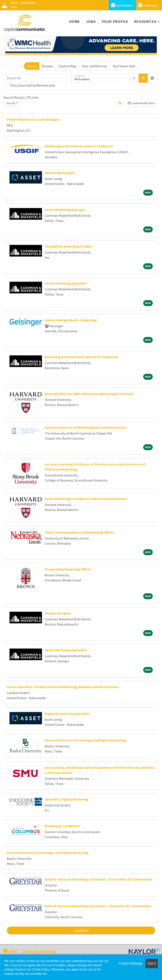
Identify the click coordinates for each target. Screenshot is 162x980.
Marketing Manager (60, 173)
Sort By (11, 103)
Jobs (91, 21)
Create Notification (141, 103)
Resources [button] (145, 21)
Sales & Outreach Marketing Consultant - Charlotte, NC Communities (98, 906)
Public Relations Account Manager (33, 119)
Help (10, 951)
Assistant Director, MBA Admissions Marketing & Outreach (89, 394)
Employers (148, 5)
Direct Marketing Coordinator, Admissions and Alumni (86, 499)
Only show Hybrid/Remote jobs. (33, 85)
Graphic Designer (58, 613)
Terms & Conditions (39, 951)
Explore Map (67, 66)
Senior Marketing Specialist (66, 283)
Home (75, 21)
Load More (81, 930)
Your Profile (115, 21)
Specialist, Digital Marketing (67, 799)
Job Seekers (122, 5)
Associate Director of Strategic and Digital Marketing (86, 740)
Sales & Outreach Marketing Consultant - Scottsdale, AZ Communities (99, 879)
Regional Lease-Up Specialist (67, 714)
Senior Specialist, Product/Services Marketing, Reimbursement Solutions (63, 687)
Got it (152, 963)
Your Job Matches (95, 66)
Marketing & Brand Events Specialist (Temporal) (82, 357)
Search (32, 66)
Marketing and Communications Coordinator (79, 146)
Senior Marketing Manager (65, 210)
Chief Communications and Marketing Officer (79, 532)
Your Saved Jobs (124, 66)
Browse (47, 66)
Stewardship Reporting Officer (68, 569)
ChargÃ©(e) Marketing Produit (68, 246)
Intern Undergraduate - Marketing (71, 320)
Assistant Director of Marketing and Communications (86, 427)
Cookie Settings (131, 963)
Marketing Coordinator (62, 826)
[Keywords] (38, 78)
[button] (152, 78)
